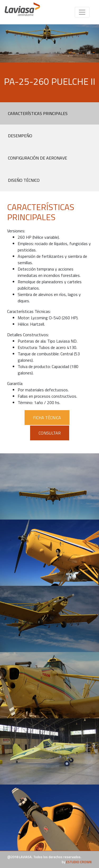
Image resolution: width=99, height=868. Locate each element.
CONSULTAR (50, 433)
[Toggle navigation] (82, 12)
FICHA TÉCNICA (47, 418)
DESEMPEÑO (20, 136)
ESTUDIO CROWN (79, 862)
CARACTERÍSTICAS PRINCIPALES (38, 113)
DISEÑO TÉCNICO (24, 180)
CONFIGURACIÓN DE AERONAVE (37, 158)
